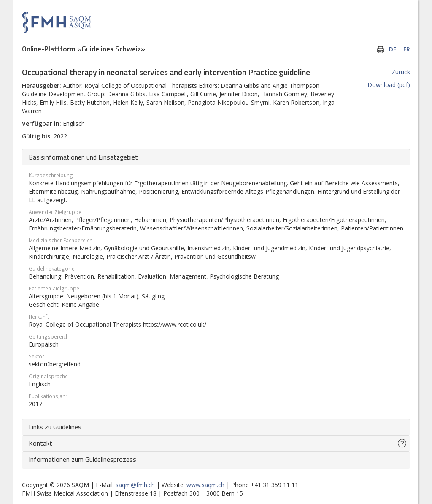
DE (393, 49)
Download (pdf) (389, 85)
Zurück (401, 72)
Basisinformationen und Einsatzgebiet (83, 157)
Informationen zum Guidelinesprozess (82, 459)
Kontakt (40, 443)
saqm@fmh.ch (135, 485)
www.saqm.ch (205, 485)
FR (407, 49)
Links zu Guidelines (55, 427)
